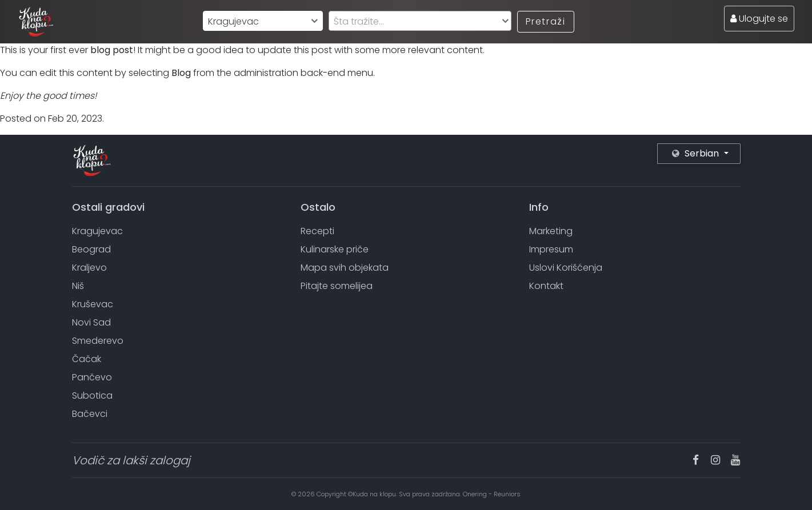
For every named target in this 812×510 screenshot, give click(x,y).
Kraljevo (89, 268)
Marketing (551, 231)
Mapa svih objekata (345, 268)
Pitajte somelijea (337, 286)
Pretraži (546, 21)
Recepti (317, 231)
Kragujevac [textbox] (233, 21)
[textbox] (420, 21)
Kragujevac (97, 231)
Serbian (697, 153)
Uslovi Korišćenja (566, 268)
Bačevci (90, 414)
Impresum (551, 249)
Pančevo (92, 377)
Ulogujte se (759, 19)
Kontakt (546, 286)
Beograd (91, 249)
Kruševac (93, 304)
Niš (78, 286)
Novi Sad (91, 322)
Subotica (92, 395)
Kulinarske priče (335, 249)
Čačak (87, 359)
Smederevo (98, 341)
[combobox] (263, 21)
